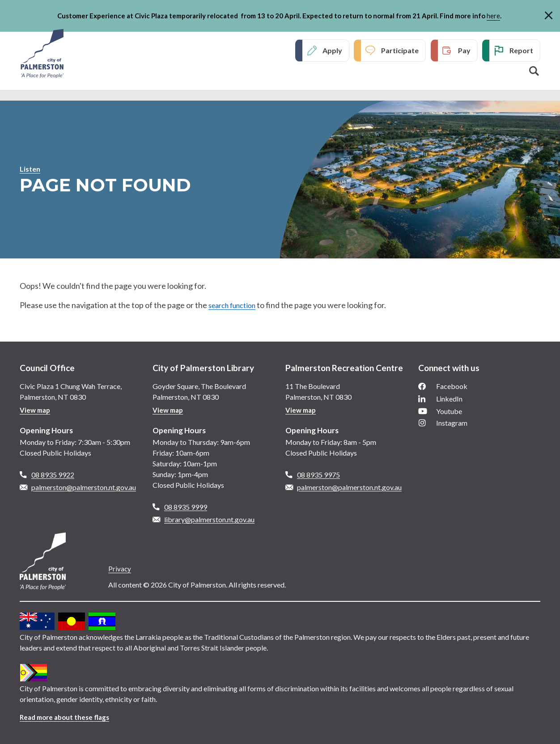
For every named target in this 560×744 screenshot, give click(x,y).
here (493, 16)
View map (36, 410)
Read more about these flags (67, 717)
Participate (400, 51)
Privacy (120, 569)
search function (236, 305)
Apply (332, 51)
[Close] (549, 14)
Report (521, 51)
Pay (464, 51)
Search (534, 72)
